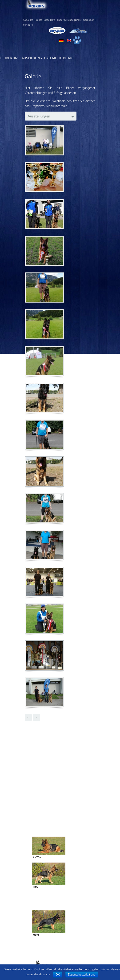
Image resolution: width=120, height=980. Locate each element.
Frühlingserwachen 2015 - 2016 (63, 774)
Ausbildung (32, 58)
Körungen (48, 778)
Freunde (47, 769)
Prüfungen (48, 783)
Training (46, 788)
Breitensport (50, 754)
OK (58, 975)
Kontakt (67, 58)
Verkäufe (28, 25)
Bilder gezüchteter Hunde (58, 749)
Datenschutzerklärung (82, 975)
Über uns (11, 58)
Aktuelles (28, 20)
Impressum (88, 20)
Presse (38, 20)
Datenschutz (69, 961)
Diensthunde (50, 759)
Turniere (47, 793)
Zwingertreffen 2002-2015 (60, 798)
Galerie (51, 58)
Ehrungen (48, 764)
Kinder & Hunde (65, 20)
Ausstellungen (51, 744)
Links (78, 20)
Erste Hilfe (49, 20)
